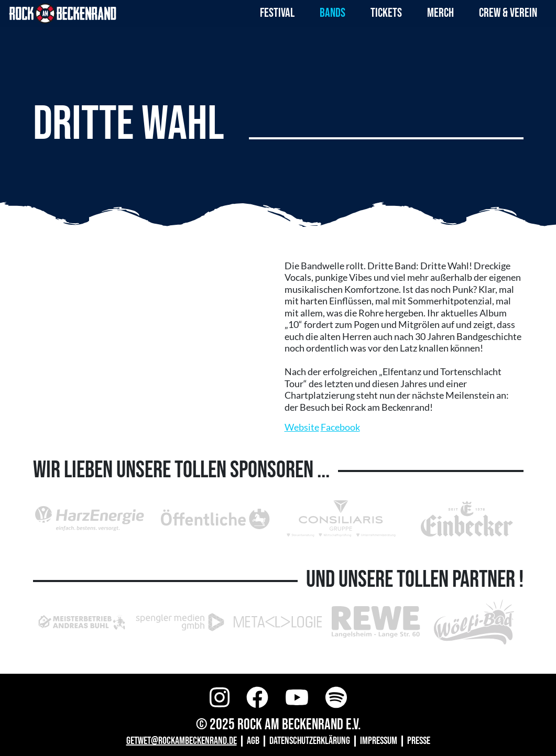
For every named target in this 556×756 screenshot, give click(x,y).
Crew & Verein (508, 13)
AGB (253, 741)
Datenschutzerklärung (310, 741)
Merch (440, 13)
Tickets (386, 13)
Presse (419, 741)
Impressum (379, 741)
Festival (277, 13)
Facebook (340, 427)
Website (302, 427)
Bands (332, 13)
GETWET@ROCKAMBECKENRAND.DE (182, 741)
